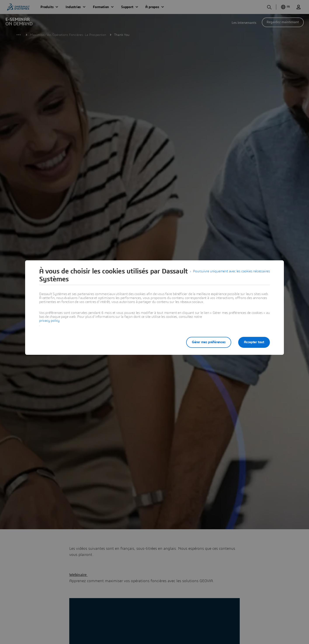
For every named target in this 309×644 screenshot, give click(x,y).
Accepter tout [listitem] (254, 342)
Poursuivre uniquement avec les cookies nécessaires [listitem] (231, 271)
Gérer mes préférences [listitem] (209, 342)
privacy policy (49, 321)
